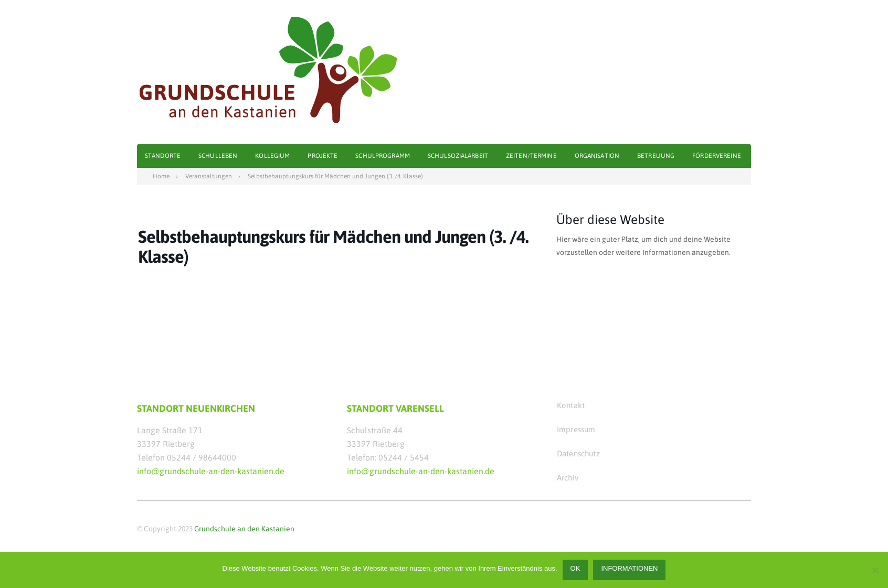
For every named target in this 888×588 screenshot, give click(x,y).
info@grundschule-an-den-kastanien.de (211, 471)
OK (575, 568)
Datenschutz (578, 453)
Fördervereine (717, 156)
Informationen (629, 568)
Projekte (323, 156)
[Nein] (875, 570)
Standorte (163, 156)
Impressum (576, 429)
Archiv (568, 478)
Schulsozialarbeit (458, 156)
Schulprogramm (383, 156)
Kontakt (571, 405)
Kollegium (272, 156)
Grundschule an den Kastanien (244, 529)
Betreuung (656, 156)
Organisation (597, 156)
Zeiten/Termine (531, 156)
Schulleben (218, 156)
